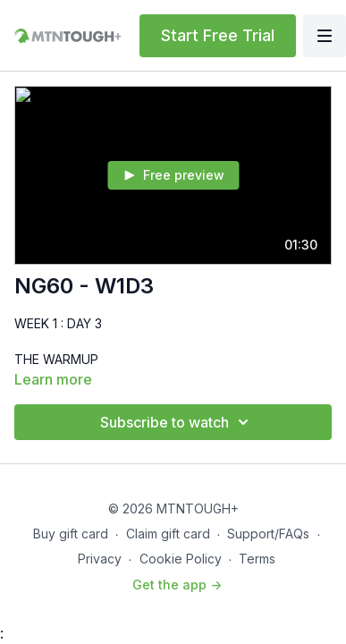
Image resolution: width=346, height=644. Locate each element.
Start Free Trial (218, 35)
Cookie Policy (181, 559)
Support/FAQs (268, 534)
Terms (257, 559)
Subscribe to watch (177, 422)
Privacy (100, 559)
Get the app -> (177, 585)
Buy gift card (71, 534)
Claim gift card (168, 534)
